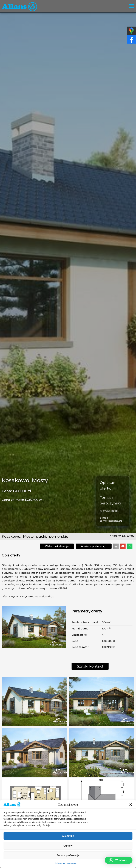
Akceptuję (68, 836)
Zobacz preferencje (68, 855)
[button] (131, 805)
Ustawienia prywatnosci (66, 863)
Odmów (68, 846)
